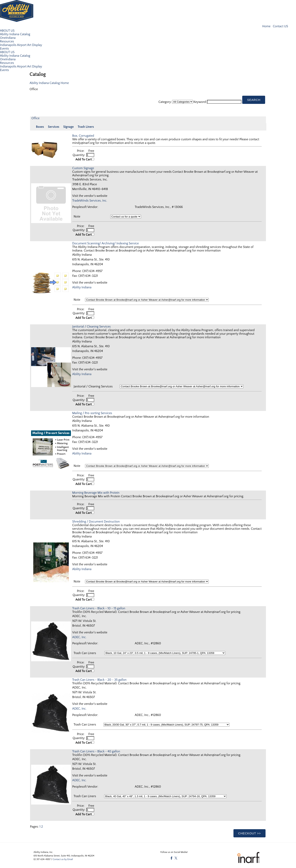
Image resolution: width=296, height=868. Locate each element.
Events (4, 48)
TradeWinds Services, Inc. (90, 200)
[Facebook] (172, 857)
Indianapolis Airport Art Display (21, 45)
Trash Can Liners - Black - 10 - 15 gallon (99, 607)
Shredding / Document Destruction (96, 521)
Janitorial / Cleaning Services (92, 326)
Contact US (280, 26)
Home (267, 26)
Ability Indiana (82, 287)
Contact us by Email (63, 858)
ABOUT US (7, 30)
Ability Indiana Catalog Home (50, 83)
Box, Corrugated (83, 136)
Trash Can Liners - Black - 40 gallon (97, 750)
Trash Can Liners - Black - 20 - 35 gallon (100, 679)
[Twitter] (176, 857)
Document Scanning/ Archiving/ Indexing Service (106, 243)
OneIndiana (8, 38)
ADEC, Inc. (80, 636)
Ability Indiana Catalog (15, 34)
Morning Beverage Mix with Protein (96, 492)
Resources (7, 41)
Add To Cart (84, 159)
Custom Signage (83, 168)
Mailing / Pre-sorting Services (93, 413)
